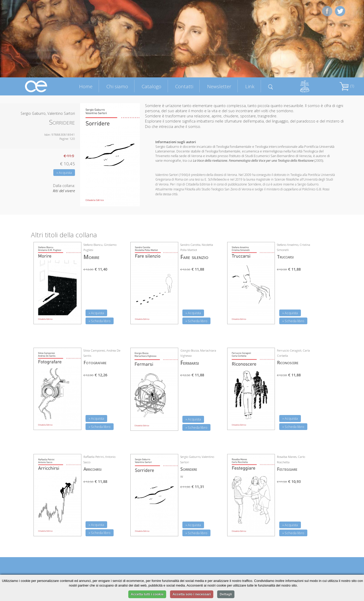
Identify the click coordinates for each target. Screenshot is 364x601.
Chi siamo (117, 86)
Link (250, 86)
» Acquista (64, 173)
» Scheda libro (100, 321)
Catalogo (151, 86)
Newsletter (219, 86)
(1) (347, 86)
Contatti (184, 86)
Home (86, 86)
